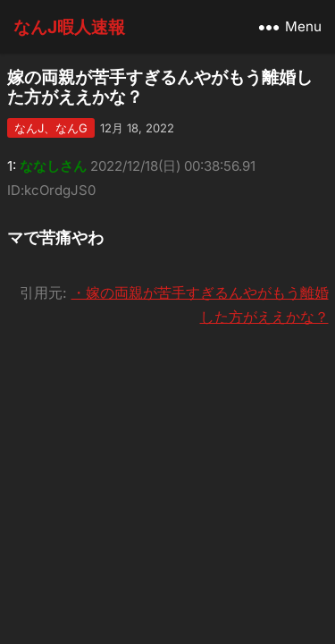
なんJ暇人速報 (69, 27)
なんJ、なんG (51, 128)
